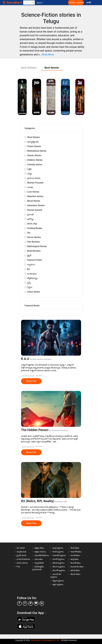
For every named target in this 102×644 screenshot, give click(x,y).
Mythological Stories (37, 246)
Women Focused (35, 183)
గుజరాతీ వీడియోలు (42, 555)
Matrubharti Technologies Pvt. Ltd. (45, 640)
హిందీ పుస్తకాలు (58, 552)
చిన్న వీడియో (39, 563)
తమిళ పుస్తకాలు (58, 563)
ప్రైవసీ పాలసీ (21, 555)
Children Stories (35, 160)
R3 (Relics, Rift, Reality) (38, 501)
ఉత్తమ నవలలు (40, 552)
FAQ (18, 567)
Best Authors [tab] (29, 68)
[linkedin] (42, 603)
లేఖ (29, 233)
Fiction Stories (34, 146)
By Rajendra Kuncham (59, 430)
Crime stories (34, 292)
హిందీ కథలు (75, 548)
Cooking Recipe (35, 228)
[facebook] (19, 603)
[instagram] (25, 603)
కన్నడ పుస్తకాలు (58, 581)
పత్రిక (29, 169)
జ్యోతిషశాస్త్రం (32, 278)
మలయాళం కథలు (77, 567)
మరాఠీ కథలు (75, 555)
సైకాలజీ (30, 215)
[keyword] (29, 3)
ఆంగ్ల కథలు (75, 559)
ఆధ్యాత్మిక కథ (33, 142)
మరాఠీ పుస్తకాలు (59, 559)
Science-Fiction (35, 260)
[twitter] (31, 603)
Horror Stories (34, 237)
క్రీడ (29, 269)
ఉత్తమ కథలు (39, 548)
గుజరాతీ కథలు (76, 552)
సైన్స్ (29, 283)
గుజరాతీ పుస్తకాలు (59, 555)
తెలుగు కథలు (75, 574)
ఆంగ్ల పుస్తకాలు (58, 548)
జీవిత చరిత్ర (32, 224)
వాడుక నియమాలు (23, 559)
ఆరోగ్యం (31, 219)
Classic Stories (34, 155)
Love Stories (33, 192)
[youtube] (36, 603)
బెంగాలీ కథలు (76, 563)
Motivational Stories (37, 151)
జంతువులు (32, 274)
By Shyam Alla (61, 501)
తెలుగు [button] (40, 3)
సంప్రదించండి (21, 552)
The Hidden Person (35, 430)
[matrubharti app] (61, 3)
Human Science (35, 210)
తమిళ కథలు (75, 570)
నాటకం (30, 187)
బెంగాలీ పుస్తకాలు (59, 570)
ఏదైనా (30, 287)
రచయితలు (39, 559)
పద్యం (30, 174)
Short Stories (33, 137)
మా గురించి (21, 548)
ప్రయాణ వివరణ (34, 178)
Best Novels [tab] (52, 68)
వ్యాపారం (31, 265)
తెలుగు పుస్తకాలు (59, 567)
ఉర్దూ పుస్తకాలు (58, 584)
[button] (33, 3)
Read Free (31, 381)
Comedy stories (35, 165)
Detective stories (35, 196)
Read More (48, 54)
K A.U (25, 359)
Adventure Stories (36, 205)
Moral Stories (34, 201)
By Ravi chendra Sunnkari (41, 359)
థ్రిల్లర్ (29, 255)
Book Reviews (34, 251)
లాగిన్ (89, 3)
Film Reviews (34, 242)
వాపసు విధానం (22, 563)
